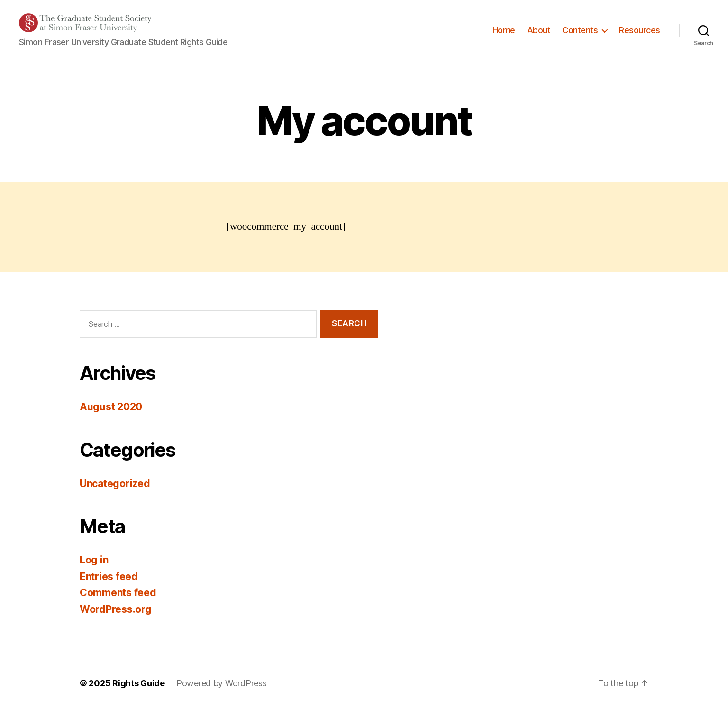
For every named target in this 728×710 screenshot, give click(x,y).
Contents (580, 30)
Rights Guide (139, 683)
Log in (94, 560)
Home (504, 30)
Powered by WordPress (222, 683)
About (539, 30)
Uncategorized (115, 484)
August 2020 (111, 407)
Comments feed (118, 593)
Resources (640, 30)
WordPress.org (116, 609)
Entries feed (109, 576)
